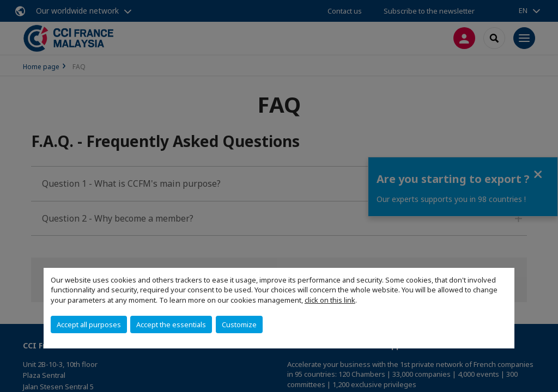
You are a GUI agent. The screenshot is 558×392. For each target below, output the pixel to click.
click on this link (330, 300)
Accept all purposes (89, 324)
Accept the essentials (171, 324)
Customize (239, 324)
